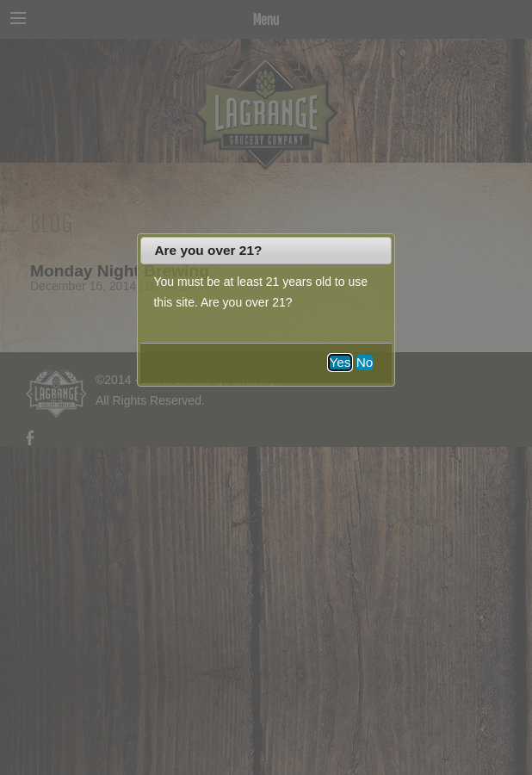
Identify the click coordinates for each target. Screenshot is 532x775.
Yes (340, 362)
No (365, 362)
